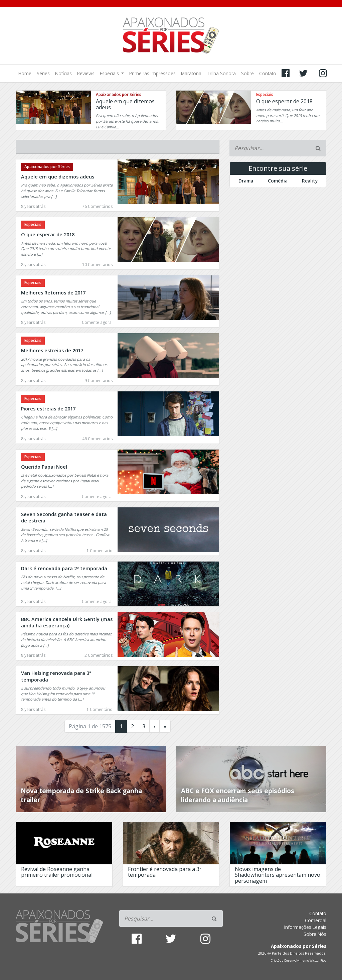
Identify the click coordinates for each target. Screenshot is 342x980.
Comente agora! (97, 322)
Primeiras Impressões (152, 73)
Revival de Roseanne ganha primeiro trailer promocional (57, 872)
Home (25, 73)
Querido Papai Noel (44, 467)
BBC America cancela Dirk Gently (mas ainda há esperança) (67, 622)
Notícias (63, 73)
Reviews (86, 73)
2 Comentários (99, 655)
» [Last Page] (165, 726)
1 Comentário (100, 551)
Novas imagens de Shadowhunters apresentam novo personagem (278, 875)
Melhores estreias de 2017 (52, 350)
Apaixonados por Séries (119, 94)
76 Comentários (97, 206)
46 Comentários (97, 439)
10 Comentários (97, 265)
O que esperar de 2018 (284, 101)
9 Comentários (99, 381)
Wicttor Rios (318, 961)
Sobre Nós (315, 934)
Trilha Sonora (221, 73)
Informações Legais (305, 927)
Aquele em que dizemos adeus (125, 104)
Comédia (278, 181)
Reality (310, 181)
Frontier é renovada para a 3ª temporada (165, 872)
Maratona (191, 73)
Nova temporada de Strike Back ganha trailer (81, 795)
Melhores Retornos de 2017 (53, 293)
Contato (268, 73)
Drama (246, 181)
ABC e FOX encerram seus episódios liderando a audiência (238, 795)
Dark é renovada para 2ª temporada (64, 568)
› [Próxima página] (154, 726)
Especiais (110, 73)
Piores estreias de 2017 (48, 409)
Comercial (316, 920)
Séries (43, 73)
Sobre (247, 73)
